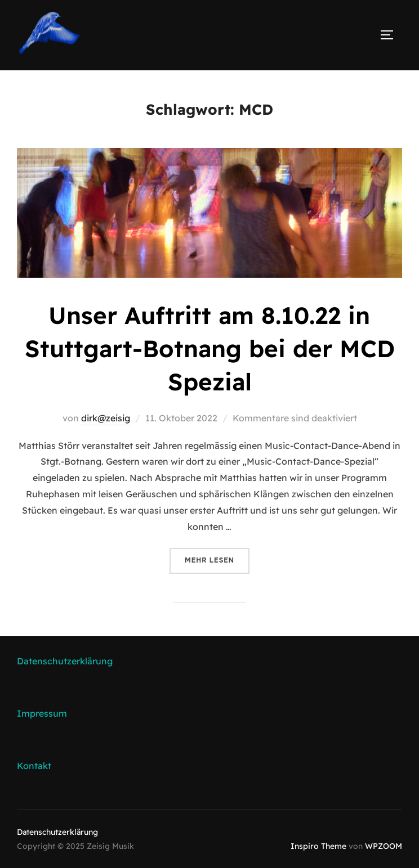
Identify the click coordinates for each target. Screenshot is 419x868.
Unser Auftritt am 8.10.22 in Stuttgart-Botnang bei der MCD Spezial (210, 348)
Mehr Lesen (217, 559)
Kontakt (34, 766)
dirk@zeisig (106, 418)
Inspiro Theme (318, 846)
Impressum (42, 713)
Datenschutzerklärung (65, 661)
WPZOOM (384, 846)
